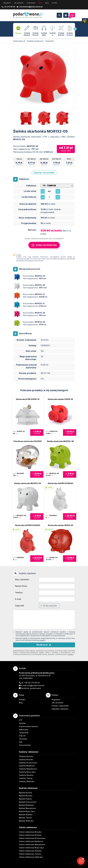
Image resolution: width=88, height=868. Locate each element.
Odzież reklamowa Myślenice (31, 841)
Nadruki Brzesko (26, 796)
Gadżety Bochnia (26, 756)
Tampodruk (24, 733)
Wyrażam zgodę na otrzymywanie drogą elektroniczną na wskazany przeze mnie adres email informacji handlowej (45, 639)
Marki (40, 3)
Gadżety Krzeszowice (28, 763)
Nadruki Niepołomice (27, 808)
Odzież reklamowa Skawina (30, 851)
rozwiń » (42, 640)
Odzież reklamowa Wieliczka (31, 857)
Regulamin (7, 3)
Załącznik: (20, 606)
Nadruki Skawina (26, 815)
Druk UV (22, 736)
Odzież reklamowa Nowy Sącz (31, 848)
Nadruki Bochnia (25, 793)
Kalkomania (24, 730)
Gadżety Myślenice (27, 766)
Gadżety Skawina (26, 775)
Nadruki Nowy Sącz (27, 811)
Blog (47, 3)
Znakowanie (31, 3)
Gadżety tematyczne (35, 41)
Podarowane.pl (19, 41)
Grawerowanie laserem (29, 726)
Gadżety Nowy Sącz (27, 772)
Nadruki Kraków (25, 799)
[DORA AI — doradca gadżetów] (81, 861)
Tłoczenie (23, 739)
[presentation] (75, 29)
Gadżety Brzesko (26, 760)
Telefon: (19, 593)
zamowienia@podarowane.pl (31, 7)
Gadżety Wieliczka (27, 781)
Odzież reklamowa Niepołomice (32, 844)
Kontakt (54, 3)
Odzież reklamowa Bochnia (30, 835)
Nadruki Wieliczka (26, 821)
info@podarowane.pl (36, 685)
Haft (21, 742)
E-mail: (18, 599)
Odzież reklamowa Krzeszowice (32, 838)
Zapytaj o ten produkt (44, 173)
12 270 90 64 (10, 7)
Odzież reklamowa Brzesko (30, 832)
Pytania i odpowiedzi (60, 706)
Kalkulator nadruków (60, 709)
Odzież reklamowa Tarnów (30, 854)
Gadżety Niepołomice (28, 769)
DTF (21, 720)
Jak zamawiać (19, 3)
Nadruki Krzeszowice (28, 802)
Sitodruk (22, 723)
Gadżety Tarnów (26, 778)
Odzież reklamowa (28, 827)
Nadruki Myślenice (26, 805)
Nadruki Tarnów (25, 818)
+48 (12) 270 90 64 (32, 683)
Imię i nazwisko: (22, 580)
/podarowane (35, 688)
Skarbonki (50, 41)
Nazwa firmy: (21, 586)
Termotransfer (25, 745)
